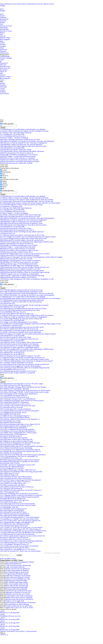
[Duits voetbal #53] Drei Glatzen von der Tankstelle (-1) (20, 419)
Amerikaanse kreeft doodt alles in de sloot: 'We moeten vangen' (22, 384)
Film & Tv (5, 176)
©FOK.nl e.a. (4, 635)
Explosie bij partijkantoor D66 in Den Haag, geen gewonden (21, 472)
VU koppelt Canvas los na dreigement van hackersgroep (19, 274)
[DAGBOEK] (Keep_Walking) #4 (13, 428)
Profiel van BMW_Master (8, 559)
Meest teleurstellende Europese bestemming (16, 448)
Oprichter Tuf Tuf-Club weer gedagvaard (17, 569)
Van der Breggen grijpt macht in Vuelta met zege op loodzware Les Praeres (25, 254)
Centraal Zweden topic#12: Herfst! (13, 512)
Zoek (11, 4)
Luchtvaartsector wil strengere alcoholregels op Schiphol (20, 161)
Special (4, 187)
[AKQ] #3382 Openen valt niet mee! (14, 526)
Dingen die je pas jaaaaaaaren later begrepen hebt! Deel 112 (21, 451)
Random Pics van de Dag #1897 (12, 341)
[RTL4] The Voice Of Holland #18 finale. (15, 524)
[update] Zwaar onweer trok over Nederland (19, 597)
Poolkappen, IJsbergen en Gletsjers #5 (14, 544)
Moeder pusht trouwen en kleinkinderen (15, 514)
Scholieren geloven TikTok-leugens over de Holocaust (19, 344)
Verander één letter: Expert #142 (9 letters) (16, 478)
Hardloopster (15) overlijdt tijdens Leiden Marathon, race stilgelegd (23, 129)
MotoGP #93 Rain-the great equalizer (14, 438)
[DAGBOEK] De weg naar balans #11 (14, 396)
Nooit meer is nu (8, 233)
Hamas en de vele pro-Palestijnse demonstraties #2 (18, 431)
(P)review (5, 185)
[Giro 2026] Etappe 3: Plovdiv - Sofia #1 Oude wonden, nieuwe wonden (24, 392)
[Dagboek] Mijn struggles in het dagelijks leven (17, 522)
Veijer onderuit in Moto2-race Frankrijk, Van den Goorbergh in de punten (24, 131)
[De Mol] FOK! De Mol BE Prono (13, 499)
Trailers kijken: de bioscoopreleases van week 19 (17, 230)
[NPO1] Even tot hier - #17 (11, 458)
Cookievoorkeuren (31, 631)
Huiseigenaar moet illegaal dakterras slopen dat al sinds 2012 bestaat (23, 146)
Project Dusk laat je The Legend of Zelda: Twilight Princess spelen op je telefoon (27, 200)
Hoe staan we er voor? (10, 473)
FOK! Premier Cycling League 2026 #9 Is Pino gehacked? (20, 480)
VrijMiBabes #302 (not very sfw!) (13, 369)
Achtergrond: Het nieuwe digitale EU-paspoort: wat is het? (20, 269)
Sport (2, 41)
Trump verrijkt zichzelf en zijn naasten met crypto (18, 406)
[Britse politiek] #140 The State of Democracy (17, 487)
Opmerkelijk (4, 28)
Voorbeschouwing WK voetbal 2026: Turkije (16, 150)
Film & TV (3, 72)
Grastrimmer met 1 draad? (10, 421)
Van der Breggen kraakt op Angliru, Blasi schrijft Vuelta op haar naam (23, 238)
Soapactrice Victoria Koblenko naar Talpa (17, 579)
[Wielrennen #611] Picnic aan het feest (15, 397)
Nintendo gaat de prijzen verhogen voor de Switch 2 (18, 277)
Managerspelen (5, 55)
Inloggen (3, 6)
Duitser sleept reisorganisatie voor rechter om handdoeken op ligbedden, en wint (27, 279)
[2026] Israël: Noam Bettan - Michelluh (14, 389)
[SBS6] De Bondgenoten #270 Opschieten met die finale (20, 443)
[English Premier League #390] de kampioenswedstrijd (20, 497)
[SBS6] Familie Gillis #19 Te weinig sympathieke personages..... (22, 446)
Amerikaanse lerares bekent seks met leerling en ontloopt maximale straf (24, 267)
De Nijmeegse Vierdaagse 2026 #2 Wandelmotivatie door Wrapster (23, 387)
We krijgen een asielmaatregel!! (12, 510)
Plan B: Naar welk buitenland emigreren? (15, 416)
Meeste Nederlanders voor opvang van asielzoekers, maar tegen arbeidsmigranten (27, 141)
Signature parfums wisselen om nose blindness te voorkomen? (21, 495)
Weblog (7, 4)
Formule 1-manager (6, 58)
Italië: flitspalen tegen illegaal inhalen (16, 582)
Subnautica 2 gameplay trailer (11, 206)
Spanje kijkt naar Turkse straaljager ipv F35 (16, 426)
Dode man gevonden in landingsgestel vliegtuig (19, 562)
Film (1, 34)
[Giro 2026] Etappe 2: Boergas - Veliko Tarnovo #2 (18, 470)
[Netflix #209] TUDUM (10, 463)
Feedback (3, 92)
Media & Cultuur (5, 38)
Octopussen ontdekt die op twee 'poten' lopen (19, 606)
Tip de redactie (4, 94)
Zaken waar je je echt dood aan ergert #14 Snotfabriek (19, 546)
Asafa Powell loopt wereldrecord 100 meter (18, 591)
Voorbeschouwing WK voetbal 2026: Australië (16, 163)
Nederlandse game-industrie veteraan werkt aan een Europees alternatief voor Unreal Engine (30, 203)
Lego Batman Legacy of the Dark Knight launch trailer (19, 264)
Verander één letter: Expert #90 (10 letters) (16, 477)
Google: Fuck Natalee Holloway (15, 567)
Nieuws (24, 4)
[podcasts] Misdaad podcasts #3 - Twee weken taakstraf (20, 517)
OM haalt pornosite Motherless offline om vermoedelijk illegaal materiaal (25, 272)
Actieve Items (17, 4)
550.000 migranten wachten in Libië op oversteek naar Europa (21, 205)
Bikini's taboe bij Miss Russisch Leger (16, 586)
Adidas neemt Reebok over (13, 564)
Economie (3, 21)
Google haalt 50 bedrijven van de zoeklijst (18, 575)
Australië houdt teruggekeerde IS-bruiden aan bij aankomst (20, 366)
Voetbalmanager (5, 56)
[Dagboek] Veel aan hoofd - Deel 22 (13, 412)
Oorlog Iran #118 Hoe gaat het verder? (14, 548)
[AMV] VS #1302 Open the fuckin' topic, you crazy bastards (21, 527)
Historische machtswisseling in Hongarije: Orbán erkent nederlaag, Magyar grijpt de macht (30, 324)
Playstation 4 (4, 63)
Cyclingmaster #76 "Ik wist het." (12, 468)
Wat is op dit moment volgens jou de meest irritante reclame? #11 (23, 536)
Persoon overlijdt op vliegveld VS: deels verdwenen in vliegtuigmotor (24, 143)
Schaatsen (3, 51)
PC (1, 61)
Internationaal (4, 19)
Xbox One (3, 65)
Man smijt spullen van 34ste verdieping (17, 604)
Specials (46, 4)
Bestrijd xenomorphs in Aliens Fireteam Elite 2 (16, 252)
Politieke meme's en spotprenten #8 (13, 509)
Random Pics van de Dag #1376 (12, 354)
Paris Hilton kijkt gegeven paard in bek (17, 572)
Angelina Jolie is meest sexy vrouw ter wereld (19, 608)
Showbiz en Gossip (6, 26)
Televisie (3, 36)
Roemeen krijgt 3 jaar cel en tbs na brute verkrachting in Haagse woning (24, 359)
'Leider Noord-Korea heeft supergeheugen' (18, 565)
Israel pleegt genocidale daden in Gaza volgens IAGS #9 (20, 424)
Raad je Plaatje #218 (9, 475)
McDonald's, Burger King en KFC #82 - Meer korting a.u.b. (21, 529)
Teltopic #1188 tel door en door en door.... (16, 404)
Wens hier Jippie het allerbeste (12, 467)
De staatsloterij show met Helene (12, 485)
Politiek (2, 22)
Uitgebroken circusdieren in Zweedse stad (18, 592)
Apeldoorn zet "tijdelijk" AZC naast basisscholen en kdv (19, 519)
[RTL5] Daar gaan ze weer (11, 502)
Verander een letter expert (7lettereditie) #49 (16, 439)
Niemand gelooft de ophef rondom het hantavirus (17, 534)
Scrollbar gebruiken (8, 124)
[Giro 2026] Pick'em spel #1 (11, 436)
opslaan (3, 128)
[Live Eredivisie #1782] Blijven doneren (15, 417)
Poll (3, 189)
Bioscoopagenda (5, 39)
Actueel (2, 16)
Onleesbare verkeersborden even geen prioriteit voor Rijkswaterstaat (23, 531)
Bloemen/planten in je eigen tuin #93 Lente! (16, 543)
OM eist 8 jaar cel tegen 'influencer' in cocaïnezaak (17, 158)
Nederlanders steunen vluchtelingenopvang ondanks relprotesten (22, 151)
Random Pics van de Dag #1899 (12, 134)
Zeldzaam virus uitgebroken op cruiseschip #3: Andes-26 (20, 450)
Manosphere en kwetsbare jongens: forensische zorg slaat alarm (22, 240)
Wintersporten (4, 53)
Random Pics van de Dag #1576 (12, 352)
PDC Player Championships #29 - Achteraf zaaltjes (18, 433)
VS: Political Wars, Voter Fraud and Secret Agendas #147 (20, 521)
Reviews (35, 4)
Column (4, 183)
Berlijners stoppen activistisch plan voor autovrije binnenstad (21, 145)
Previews (41, 4)
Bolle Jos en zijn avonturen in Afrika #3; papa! (17, 441)
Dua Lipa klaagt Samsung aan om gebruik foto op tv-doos (20, 139)
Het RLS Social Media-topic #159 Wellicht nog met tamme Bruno (23, 455)
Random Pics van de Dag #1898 (12, 148)
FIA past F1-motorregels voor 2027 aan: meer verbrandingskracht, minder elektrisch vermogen (31, 257)
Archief (51, 4)
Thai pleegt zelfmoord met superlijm (16, 589)
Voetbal (2, 43)
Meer (2, 82)
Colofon (2, 90)
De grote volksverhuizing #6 (11, 488)
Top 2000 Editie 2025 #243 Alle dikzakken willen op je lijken (21, 532)
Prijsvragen (3, 87)
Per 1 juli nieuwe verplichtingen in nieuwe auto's (18, 465)
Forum (2, 4)
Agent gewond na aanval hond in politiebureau (19, 599)
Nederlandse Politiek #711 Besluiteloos (14, 402)
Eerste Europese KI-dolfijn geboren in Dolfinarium (20, 603)
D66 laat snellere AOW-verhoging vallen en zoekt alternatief (21, 342)
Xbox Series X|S (5, 68)
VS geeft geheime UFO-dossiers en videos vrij (17, 153)
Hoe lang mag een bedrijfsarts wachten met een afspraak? (20, 460)
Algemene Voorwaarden (7, 631)
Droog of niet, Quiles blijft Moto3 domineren (16, 133)
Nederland (3, 17)
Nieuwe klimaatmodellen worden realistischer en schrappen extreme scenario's (27, 361)
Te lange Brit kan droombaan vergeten (16, 574)
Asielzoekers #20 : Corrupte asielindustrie (16, 409)
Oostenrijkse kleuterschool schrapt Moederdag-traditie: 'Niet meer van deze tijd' (27, 201)
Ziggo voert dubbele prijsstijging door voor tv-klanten (19, 155)
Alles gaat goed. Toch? (9, 492)
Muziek (2, 33)
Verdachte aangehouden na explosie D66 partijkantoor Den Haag (22, 276)
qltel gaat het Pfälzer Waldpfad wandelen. (15, 516)
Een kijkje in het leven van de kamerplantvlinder (17, 504)
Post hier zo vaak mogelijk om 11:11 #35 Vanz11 (18, 549)
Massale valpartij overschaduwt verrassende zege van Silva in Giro (22, 235)
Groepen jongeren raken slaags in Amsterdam (19, 596)
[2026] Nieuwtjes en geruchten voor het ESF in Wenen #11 (21, 490)
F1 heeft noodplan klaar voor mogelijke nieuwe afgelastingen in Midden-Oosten (27, 242)
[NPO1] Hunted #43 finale (11, 423)
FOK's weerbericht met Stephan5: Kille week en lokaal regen (21, 215)
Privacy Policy (20, 631)
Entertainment (4, 29)
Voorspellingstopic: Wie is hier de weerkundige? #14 (19, 456)
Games (2, 60)
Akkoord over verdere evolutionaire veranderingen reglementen (21, 541)
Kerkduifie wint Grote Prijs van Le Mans (17, 594)
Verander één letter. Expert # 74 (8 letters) (15, 482)
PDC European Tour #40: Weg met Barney (15, 385)
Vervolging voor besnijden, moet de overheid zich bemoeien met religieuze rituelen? (28, 237)
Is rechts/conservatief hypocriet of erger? (15, 445)
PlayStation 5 (4, 70)
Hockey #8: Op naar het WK (11, 453)
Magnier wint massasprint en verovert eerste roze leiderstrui (20, 260)
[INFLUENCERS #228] (10, 414)
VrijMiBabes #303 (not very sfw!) (13, 136)
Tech (1, 24)
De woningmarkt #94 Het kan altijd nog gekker (17, 429)
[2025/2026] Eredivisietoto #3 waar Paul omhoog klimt (20, 411)
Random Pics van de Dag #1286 (12, 307)
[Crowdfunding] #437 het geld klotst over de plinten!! (19, 494)
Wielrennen (3, 50)
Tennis (2, 48)
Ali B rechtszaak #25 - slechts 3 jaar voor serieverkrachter (20, 551)
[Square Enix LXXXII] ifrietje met (13, 434)
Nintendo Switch (5, 66)
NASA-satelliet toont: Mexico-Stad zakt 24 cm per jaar (19, 329)
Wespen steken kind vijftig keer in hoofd (17, 577)
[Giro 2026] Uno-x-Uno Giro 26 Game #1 (15, 539)
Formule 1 (3, 44)
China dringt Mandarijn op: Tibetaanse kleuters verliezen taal (21, 319)
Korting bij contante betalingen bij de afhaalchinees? (19, 394)
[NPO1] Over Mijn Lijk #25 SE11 (13, 483)
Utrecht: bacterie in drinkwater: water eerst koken (18, 505)
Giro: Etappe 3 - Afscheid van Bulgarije (14, 138)
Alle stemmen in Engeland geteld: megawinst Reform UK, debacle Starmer (25, 390)
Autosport (3, 46)
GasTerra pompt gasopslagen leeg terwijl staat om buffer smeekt (22, 271)
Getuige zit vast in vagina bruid (14, 601)
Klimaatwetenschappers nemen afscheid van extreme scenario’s (22, 401)
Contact (2, 88)
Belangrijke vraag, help (9, 507)
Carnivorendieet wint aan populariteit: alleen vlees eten (19, 160)
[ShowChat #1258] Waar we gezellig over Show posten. (19, 461)
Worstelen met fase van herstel (11, 407)
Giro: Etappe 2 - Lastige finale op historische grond (18, 156)
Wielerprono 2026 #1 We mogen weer (14, 500)
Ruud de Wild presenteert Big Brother (16, 587)
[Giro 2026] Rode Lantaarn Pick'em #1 (14, 538)
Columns (29, 4)
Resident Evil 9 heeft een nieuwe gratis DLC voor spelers (19, 262)
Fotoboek (3, 85)
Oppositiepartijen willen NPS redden (16, 581)
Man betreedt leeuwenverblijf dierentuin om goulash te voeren (21, 223)
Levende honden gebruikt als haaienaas (17, 570)
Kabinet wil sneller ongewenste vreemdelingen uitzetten (19, 265)
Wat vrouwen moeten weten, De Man (17, 584)
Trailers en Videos (5, 77)
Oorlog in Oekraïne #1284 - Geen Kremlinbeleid (18, 399)
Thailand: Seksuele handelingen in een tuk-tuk (16, 363)
